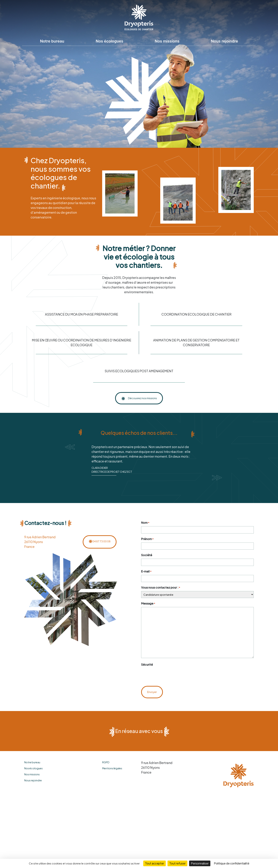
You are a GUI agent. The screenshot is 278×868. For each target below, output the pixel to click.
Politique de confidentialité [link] (232, 863)
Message (148, 619)
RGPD (106, 777)
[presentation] (168, 690)
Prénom (147, 554)
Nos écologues (110, 41)
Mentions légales (112, 783)
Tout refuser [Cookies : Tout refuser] (177, 863)
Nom (145, 538)
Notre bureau (52, 41)
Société (147, 570)
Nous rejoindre (224, 41)
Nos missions (167, 41)
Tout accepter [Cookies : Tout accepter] (154, 863)
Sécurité (147, 680)
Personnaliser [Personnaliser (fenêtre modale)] (200, 863)
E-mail (146, 587)
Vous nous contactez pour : (161, 603)
